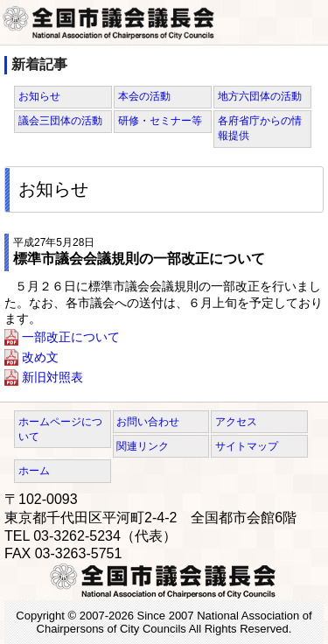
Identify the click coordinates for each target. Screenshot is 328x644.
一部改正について (71, 337)
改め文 (40, 357)
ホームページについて (60, 429)
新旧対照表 (52, 377)
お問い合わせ (148, 422)
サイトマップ (247, 446)
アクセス (236, 422)
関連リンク (143, 446)
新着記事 (39, 64)
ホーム (34, 471)
